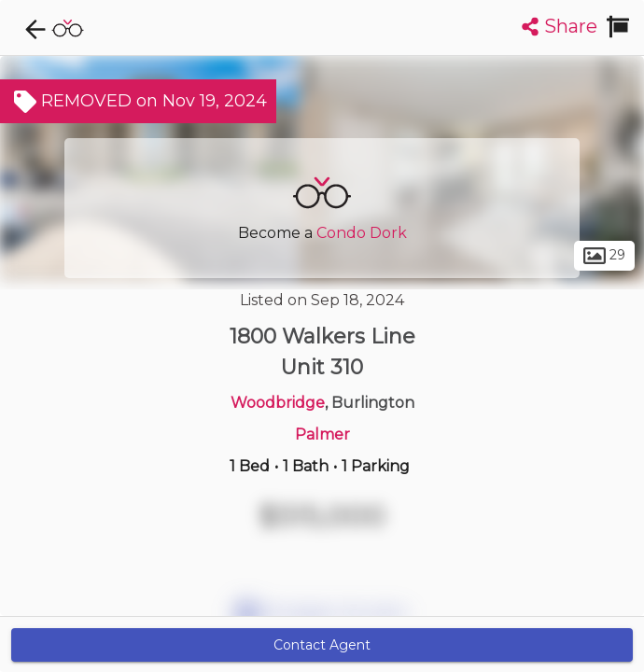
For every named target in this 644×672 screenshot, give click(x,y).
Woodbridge (278, 403)
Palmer (322, 434)
